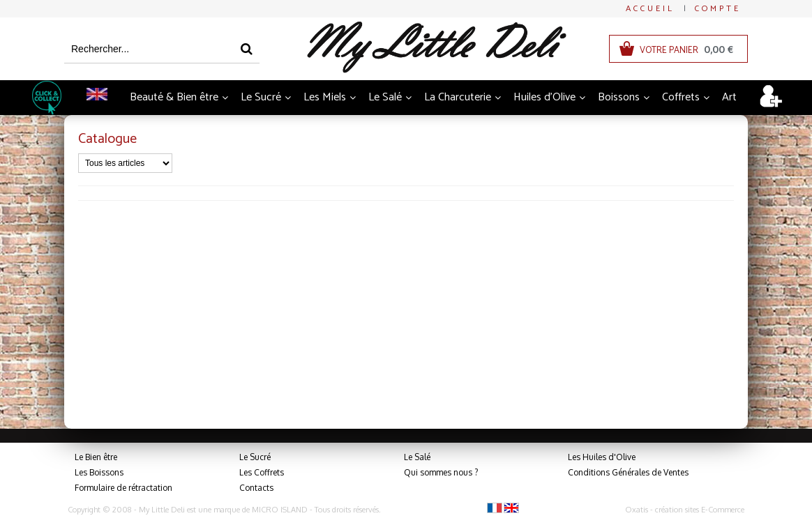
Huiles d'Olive (544, 97)
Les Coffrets (262, 472)
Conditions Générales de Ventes (628, 472)
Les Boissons (99, 472)
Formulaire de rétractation (123, 488)
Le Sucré (261, 97)
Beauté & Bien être (174, 97)
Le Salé (385, 97)
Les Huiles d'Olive (602, 457)
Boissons (619, 97)
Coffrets (681, 97)
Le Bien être (96, 457)
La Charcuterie (458, 97)
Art (729, 97)
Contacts (256, 488)
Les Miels (325, 97)
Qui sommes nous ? (441, 472)
